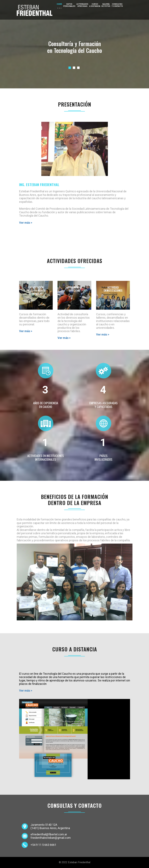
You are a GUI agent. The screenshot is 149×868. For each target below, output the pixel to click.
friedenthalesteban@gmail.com (51, 838)
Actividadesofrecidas (82, 5)
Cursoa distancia (95, 5)
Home (59, 4)
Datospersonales (69, 5)
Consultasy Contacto (117, 5)
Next (128, 65)
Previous (71, 65)
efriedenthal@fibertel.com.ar (49, 834)
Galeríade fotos (106, 5)
